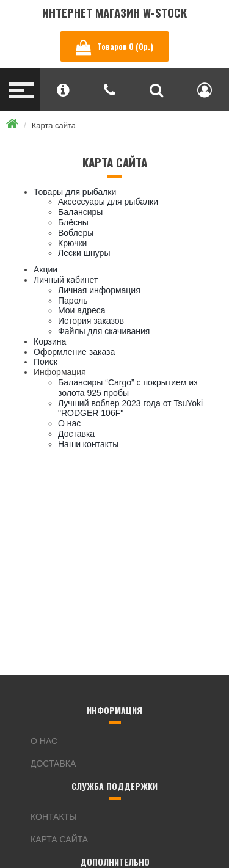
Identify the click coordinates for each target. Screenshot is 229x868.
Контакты (54, 817)
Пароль (73, 301)
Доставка (76, 434)
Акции (45, 269)
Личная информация (99, 290)
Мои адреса (82, 310)
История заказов (91, 321)
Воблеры (76, 233)
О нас (69, 423)
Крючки (72, 243)
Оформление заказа (74, 352)
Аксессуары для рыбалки (108, 202)
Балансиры (80, 212)
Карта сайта (54, 126)
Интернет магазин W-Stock (114, 13)
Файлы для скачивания (104, 331)
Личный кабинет (66, 280)
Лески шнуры (84, 253)
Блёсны (73, 222)
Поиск (45, 362)
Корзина (50, 341)
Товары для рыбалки (75, 192)
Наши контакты (88, 444)
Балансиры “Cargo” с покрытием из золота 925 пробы (128, 388)
